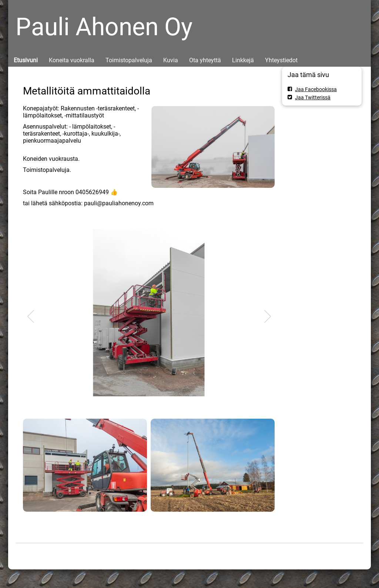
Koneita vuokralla (72, 60)
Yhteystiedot (281, 60)
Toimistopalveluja (129, 60)
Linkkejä (243, 60)
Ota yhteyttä (205, 60)
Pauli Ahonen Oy (104, 27)
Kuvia (171, 60)
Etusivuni (26, 60)
